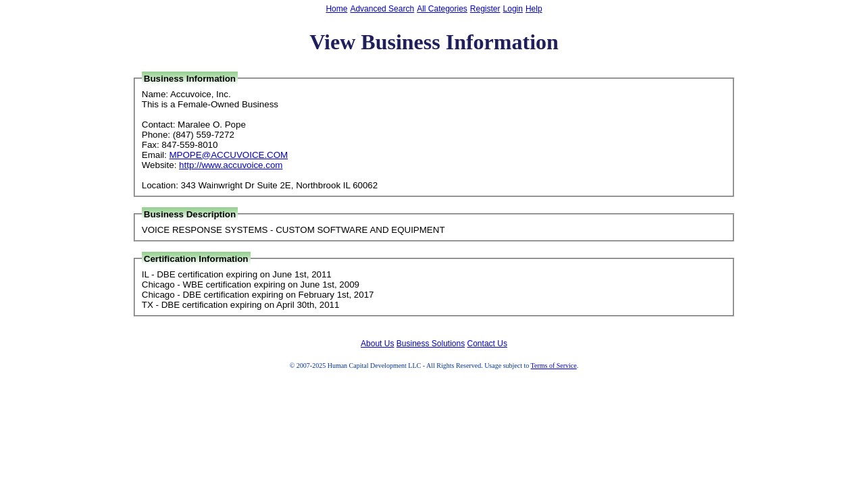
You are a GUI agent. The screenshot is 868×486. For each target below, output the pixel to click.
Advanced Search (382, 9)
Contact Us (487, 344)
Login (513, 9)
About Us (377, 344)
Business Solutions (431, 344)
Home (336, 9)
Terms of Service (554, 366)
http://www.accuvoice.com (231, 165)
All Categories (442, 9)
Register (485, 9)
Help (534, 9)
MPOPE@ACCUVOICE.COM (228, 155)
